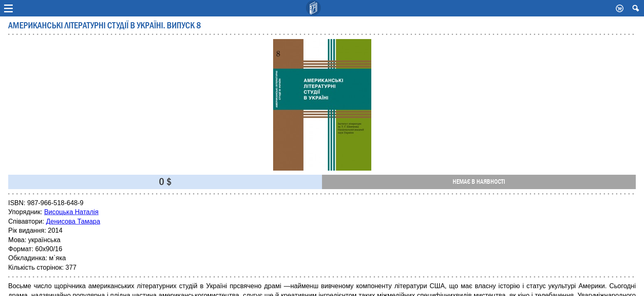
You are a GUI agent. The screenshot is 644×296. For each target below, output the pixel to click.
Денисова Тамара (73, 221)
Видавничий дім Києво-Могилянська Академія (314, 8)
